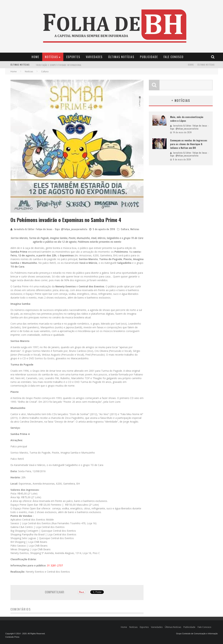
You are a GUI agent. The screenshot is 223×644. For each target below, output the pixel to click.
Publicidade (149, 57)
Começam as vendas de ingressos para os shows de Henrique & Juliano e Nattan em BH (189, 144)
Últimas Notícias (121, 57)
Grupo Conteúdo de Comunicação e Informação (197, 634)
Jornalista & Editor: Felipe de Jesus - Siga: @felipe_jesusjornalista (51, 229)
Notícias (51, 57)
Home (35, 57)
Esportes (73, 57)
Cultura (125, 229)
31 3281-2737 (55, 565)
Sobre (191, 65)
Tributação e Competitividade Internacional (59, 67)
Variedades (94, 57)
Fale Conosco (174, 57)
